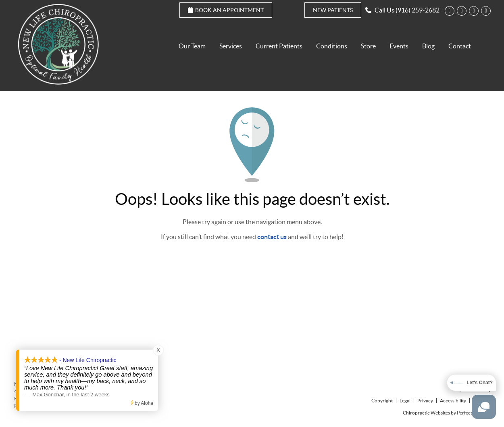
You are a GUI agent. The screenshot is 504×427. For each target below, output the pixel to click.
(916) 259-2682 (418, 10)
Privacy (425, 401)
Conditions (332, 46)
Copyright (382, 401)
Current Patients (279, 46)
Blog (428, 46)
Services (231, 46)
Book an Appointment (226, 10)
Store (368, 46)
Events (399, 46)
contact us (272, 237)
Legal (405, 401)
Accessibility (453, 401)
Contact (460, 46)
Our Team (192, 46)
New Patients (333, 10)
